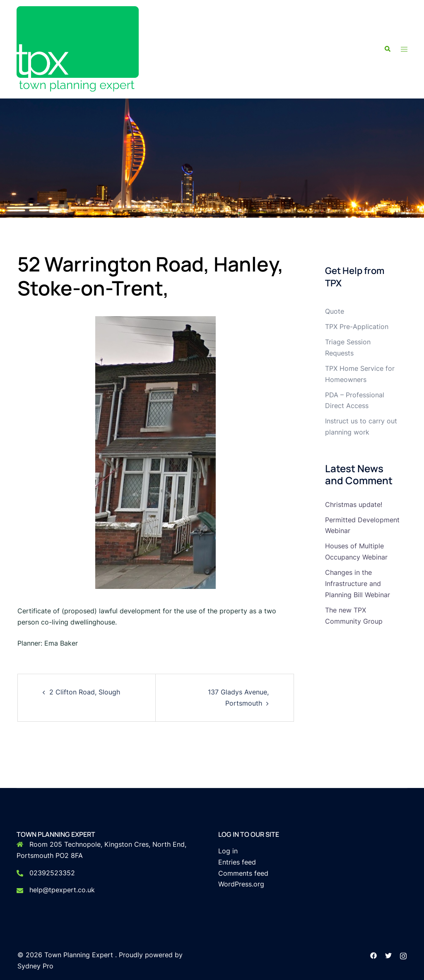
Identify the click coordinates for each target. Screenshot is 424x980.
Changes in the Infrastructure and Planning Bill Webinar (358, 584)
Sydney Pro (35, 966)
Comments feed (243, 873)
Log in (228, 851)
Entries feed (237, 862)
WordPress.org (241, 884)
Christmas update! (354, 504)
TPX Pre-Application (357, 327)
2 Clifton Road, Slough (85, 692)
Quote (335, 311)
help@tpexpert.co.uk (62, 890)
